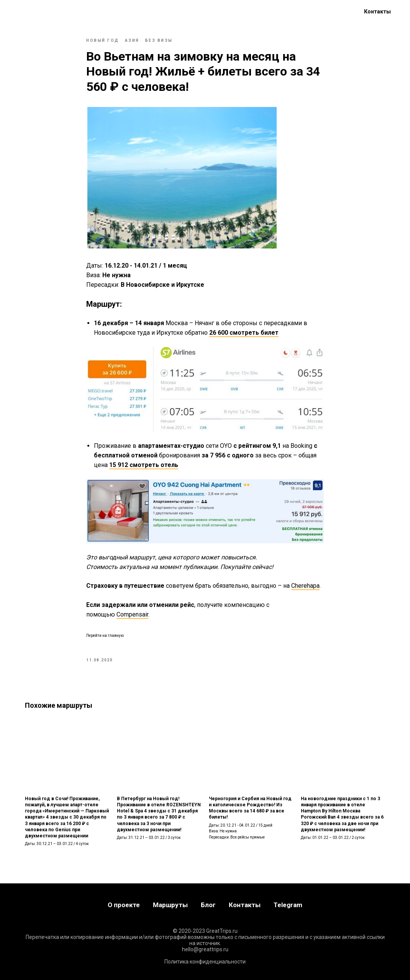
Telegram (288, 905)
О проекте (128, 12)
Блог (94, 12)
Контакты (377, 12)
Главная (19, 12)
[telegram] (335, 12)
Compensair (132, 614)
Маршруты (59, 12)
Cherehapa (305, 586)
